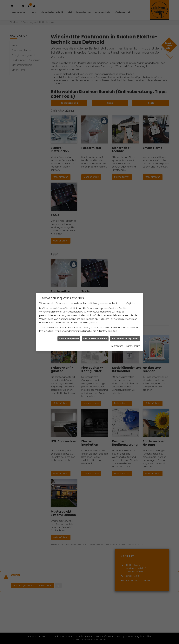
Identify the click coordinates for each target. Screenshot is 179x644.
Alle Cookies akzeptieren (125, 338)
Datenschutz (133, 346)
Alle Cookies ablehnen (95, 338)
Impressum (117, 346)
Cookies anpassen (69, 338)
